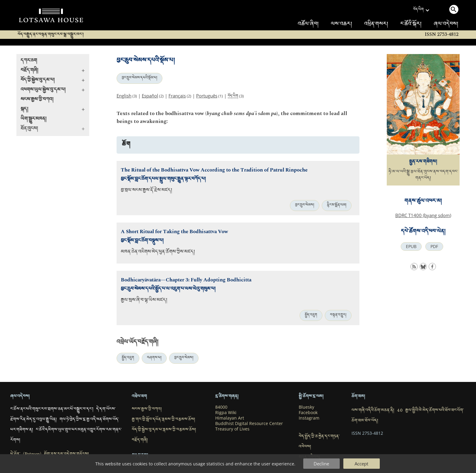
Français (177, 96)
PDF (434, 247)
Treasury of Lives (232, 429)
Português (207, 96)
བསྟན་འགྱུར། (338, 315)
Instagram (309, 418)
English (124, 96)
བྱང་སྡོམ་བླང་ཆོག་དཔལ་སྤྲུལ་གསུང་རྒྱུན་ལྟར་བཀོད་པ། (163, 180)
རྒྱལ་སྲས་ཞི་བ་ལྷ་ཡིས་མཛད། (144, 301)
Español (150, 96)
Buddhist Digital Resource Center (249, 424)
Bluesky (306, 407)
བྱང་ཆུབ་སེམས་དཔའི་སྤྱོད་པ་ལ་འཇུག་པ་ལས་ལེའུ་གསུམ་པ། (168, 289)
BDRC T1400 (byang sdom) (423, 215)
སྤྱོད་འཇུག (311, 315)
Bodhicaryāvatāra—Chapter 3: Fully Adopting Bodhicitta (186, 280)
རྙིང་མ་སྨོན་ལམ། (337, 206)
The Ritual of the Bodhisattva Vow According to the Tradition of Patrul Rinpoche (214, 170)
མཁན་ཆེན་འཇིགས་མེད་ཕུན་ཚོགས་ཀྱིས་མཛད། (158, 252)
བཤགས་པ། (154, 358)
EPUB (411, 247)
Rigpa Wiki (226, 413)
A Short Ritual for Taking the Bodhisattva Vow (174, 232)
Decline (321, 464)
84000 (221, 407)
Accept (361, 464)
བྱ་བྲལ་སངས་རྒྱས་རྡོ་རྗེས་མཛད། (146, 191)
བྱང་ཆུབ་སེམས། (305, 206)
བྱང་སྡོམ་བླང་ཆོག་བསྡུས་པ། (142, 241)
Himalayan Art (230, 418)
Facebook (308, 413)
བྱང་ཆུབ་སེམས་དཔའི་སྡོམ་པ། (139, 78)
